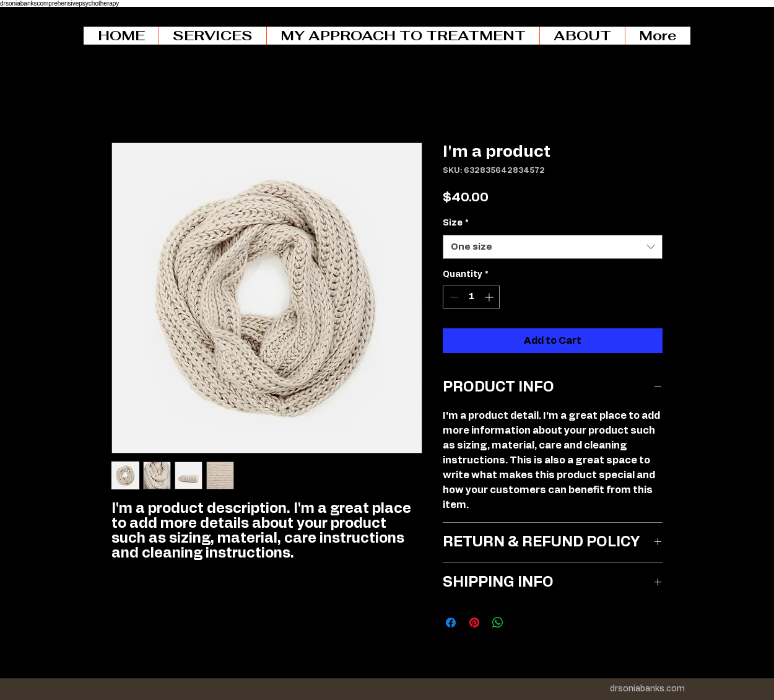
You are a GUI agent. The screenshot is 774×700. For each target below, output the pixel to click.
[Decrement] (452, 297)
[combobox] (553, 247)
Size (456, 223)
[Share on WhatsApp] (498, 623)
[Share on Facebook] (451, 623)
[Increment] (490, 297)
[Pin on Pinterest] (474, 623)
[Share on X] (521, 623)
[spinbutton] (471, 297)
